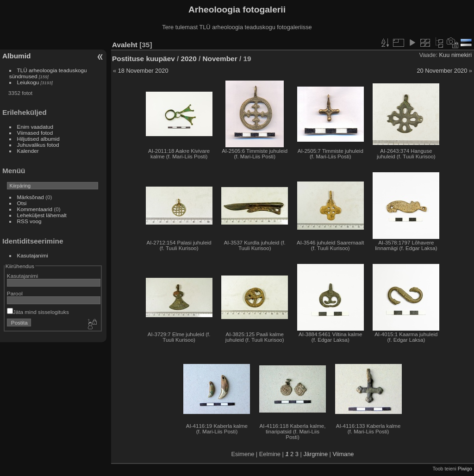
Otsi (22, 203)
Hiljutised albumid (38, 139)
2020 (189, 59)
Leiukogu (28, 82)
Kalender (28, 151)
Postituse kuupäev (143, 59)
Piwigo (465, 469)
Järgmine (315, 454)
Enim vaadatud (35, 127)
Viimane (343, 454)
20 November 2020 (442, 71)
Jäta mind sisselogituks (38, 312)
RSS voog (29, 221)
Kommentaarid (35, 209)
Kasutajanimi (33, 255)
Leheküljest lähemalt (42, 215)
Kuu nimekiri (455, 55)
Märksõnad (31, 197)
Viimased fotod (35, 133)
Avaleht (125, 45)
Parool (15, 293)
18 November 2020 (143, 71)
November (220, 59)
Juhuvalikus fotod (38, 145)
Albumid (16, 56)
